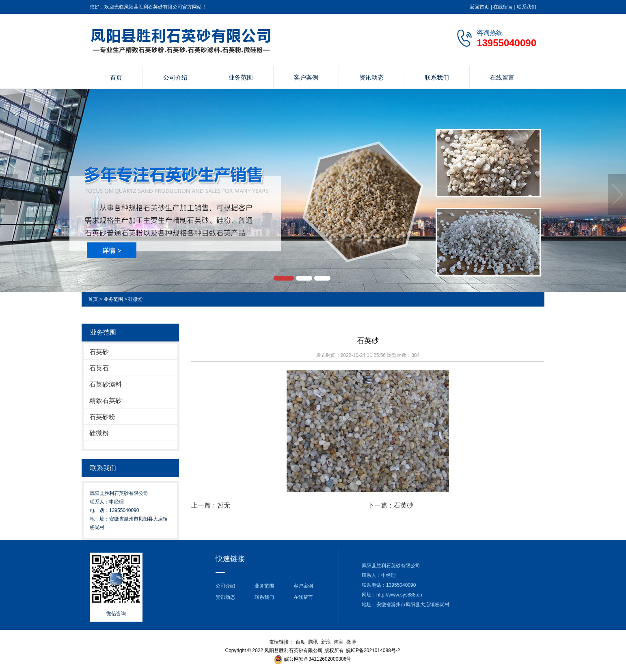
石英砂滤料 (106, 384)
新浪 (326, 642)
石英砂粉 (102, 417)
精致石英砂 (106, 401)
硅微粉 (136, 299)
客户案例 (306, 77)
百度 (300, 642)
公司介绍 (175, 77)
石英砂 (99, 352)
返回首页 (479, 7)
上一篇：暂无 (211, 505)
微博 (351, 642)
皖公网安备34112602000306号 (318, 659)
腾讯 (313, 642)
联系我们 (527, 7)
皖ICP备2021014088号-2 (373, 650)
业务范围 (241, 77)
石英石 (99, 368)
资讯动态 (371, 77)
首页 (116, 77)
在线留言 (503, 7)
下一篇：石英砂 (391, 505)
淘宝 (339, 642)
